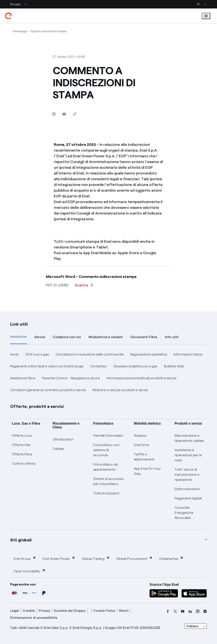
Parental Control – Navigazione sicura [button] (71, 378)
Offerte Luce (22, 436)
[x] (175, 611)
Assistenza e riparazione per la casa (188, 455)
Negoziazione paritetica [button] (149, 354)
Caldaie (58, 449)
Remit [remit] (124, 611)
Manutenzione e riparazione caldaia (189, 438)
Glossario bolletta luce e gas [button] (135, 366)
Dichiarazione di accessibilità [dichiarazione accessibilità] (34, 618)
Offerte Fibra (22, 454)
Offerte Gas (21, 445)
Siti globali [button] (21, 540)
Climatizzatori (63, 439)
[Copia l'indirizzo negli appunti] (74, 114)
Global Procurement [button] (134, 558)
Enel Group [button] (25, 558)
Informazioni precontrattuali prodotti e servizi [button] (141, 378)
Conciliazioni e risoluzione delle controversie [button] (90, 354)
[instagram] (198, 611)
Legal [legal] (15, 611)
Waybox (140, 436)
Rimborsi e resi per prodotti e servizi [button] (120, 390)
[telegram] (205, 611)
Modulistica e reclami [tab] (106, 337)
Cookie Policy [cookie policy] (104, 611)
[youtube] (183, 611)
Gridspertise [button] (171, 558)
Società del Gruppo (70, 611)
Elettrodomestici (187, 489)
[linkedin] (190, 611)
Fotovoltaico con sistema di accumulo (106, 450)
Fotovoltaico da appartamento (105, 467)
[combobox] (196, 626)
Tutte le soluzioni (106, 493)
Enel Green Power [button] (59, 558)
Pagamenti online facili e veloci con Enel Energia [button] (47, 366)
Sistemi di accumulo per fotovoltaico (108, 481)
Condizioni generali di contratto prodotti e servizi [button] (48, 390)
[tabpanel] (108, 372)
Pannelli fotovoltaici (108, 436)
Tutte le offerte (24, 463)
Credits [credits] (29, 611)
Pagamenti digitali (188, 498)
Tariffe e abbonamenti (144, 457)
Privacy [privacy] (45, 611)
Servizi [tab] (40, 337)
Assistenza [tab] (18, 337)
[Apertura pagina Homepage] (20, 31)
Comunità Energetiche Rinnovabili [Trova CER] (184, 513)
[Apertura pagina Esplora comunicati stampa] (49, 31)
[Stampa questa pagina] (54, 114)
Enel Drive (141, 445)
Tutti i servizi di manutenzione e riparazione (187, 475)
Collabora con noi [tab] (67, 337)
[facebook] (168, 611)
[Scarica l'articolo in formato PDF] (84, 287)
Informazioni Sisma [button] (188, 354)
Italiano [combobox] (193, 626)
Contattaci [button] (98, 366)
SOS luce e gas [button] (37, 354)
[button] (64, 114)
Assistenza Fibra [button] (23, 378)
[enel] (8, 16)
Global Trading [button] (96, 558)
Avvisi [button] (14, 354)
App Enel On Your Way (147, 471)
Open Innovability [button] (29, 571)
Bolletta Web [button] (174, 366)
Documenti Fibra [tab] (144, 337)
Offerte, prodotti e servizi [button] (37, 406)
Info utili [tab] (172, 337)
